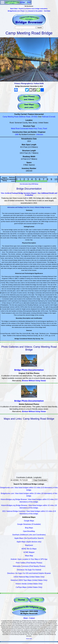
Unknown (40, 134)
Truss (40, 129)
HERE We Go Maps (29, 549)
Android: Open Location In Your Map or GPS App (29, 559)
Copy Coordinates (40, 480)
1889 (17, 134)
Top (37, 600)
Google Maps (29, 521)
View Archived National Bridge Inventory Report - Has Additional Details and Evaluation (29, 194)
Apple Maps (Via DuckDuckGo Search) (29, 538)
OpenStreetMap (29, 531)
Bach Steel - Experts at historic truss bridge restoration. (29, 9)
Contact (32, 618)
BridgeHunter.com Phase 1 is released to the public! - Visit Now (29, 11)
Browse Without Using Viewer (34, 381)
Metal (13, 129)
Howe (31, 129)
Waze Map (29, 556)
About (25, 618)
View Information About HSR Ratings (29, 184)
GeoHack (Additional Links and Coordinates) (29, 535)
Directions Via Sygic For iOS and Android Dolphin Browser (29, 573)
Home (21, 600)
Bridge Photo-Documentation (29, 370)
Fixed (45, 129)
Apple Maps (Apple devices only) (29, 542)
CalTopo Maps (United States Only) (29, 587)
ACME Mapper (29, 552)
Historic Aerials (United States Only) (29, 584)
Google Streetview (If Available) (29, 524)
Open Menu (3, 2)
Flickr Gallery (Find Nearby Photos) (29, 563)
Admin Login (29, 639)
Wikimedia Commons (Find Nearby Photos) (29, 566)
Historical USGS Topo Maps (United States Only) (29, 580)
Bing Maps (29, 528)
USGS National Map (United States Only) (29, 577)
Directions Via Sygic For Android (29, 570)
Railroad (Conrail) (49, 117)
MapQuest (29, 545)
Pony (35, 129)
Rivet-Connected (22, 129)
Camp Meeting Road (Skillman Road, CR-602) (20, 117)
